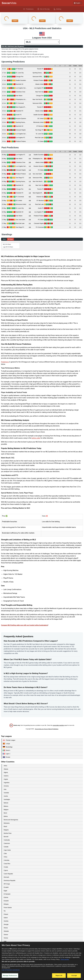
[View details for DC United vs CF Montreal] (4, 201)
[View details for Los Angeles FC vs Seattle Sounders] (4, 155)
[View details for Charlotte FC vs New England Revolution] (4, 193)
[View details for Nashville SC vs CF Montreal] (4, 126)
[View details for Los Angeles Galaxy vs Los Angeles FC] (4, 88)
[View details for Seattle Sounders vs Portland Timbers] (4, 80)
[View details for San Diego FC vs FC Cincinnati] (4, 227)
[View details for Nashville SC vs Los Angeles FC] (4, 212)
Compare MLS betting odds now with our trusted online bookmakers (24, 625)
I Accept (74, 975)
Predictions (5, 362)
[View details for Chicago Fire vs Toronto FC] (4, 189)
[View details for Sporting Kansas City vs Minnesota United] (4, 122)
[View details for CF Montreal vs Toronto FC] (4, 69)
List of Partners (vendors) (11, 970)
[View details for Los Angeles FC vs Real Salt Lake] (4, 138)
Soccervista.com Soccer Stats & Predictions (47, 729)
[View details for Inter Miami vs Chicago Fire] (4, 96)
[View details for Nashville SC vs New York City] (4, 185)
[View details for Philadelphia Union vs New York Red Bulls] (4, 100)
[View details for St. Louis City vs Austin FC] (4, 208)
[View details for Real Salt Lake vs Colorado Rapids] (4, 223)
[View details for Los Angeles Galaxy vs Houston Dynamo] (4, 166)
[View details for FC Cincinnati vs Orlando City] (4, 197)
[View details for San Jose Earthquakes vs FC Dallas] (4, 220)
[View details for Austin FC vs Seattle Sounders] (4, 115)
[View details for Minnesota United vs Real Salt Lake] (4, 204)
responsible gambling (58, 725)
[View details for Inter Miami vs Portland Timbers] (4, 216)
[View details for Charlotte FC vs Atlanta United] (4, 111)
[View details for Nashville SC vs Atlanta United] (4, 84)
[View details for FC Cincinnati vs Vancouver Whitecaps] (4, 103)
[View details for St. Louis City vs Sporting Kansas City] (4, 73)
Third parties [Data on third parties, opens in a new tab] (65, 959)
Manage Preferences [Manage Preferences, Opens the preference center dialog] (10, 975)
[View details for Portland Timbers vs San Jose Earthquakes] (4, 174)
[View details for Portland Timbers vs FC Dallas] (4, 141)
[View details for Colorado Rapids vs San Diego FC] (4, 130)
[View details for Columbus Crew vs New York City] (4, 92)
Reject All (59, 975)
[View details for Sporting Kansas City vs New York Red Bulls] (4, 182)
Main (4, 239)
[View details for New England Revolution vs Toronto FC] (4, 107)
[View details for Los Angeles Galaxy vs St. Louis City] (4, 134)
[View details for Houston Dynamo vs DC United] (4, 119)
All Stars (10, 239)
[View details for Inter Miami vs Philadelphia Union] (4, 159)
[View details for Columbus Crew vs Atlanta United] (4, 162)
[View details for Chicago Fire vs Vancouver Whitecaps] (4, 77)
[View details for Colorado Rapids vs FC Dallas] (4, 170)
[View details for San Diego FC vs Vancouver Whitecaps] (4, 178)
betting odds (36, 438)
